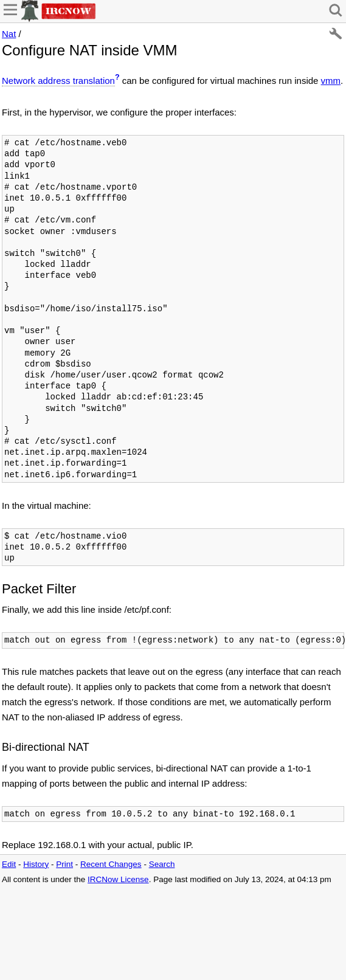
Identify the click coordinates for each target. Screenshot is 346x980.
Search (162, 864)
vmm (331, 81)
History (36, 864)
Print (64, 864)
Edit (9, 864)
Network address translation (58, 81)
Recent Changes (111, 864)
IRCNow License (118, 879)
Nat (9, 34)
